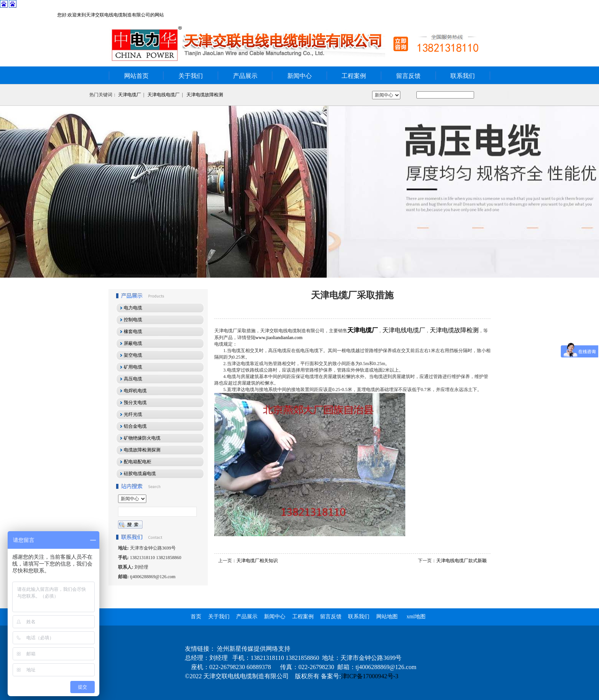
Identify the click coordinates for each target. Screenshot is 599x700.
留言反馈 (408, 76)
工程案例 (354, 76)
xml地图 (416, 617)
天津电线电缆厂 (164, 95)
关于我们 (191, 76)
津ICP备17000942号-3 (370, 676)
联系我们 (463, 76)
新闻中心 (299, 76)
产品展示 (245, 76)
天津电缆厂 (130, 95)
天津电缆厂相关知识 (257, 561)
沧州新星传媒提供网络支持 (254, 649)
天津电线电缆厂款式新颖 (461, 561)
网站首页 (136, 76)
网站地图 (387, 617)
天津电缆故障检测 (205, 95)
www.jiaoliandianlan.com (279, 338)
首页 (196, 617)
